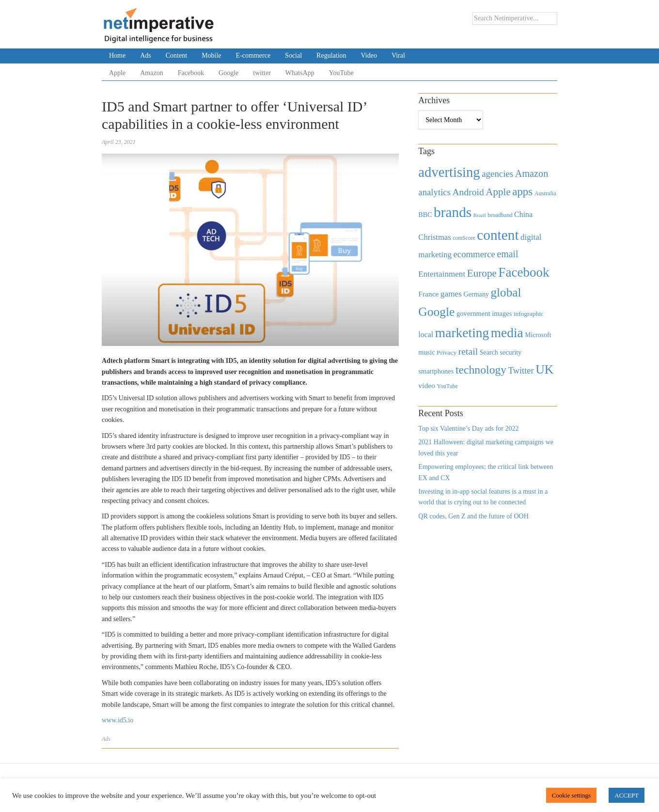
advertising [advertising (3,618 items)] (449, 172)
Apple (117, 73)
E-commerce (253, 55)
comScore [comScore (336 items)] (464, 238)
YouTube (341, 73)
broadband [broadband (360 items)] (500, 215)
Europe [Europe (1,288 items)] (482, 273)
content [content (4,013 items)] (498, 235)
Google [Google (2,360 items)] (436, 312)
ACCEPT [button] (627, 795)
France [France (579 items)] (428, 294)
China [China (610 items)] (523, 214)
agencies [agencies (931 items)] (497, 174)
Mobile (211, 55)
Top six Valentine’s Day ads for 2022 (468, 429)
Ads (146, 55)
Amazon (151, 73)
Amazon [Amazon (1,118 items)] (532, 173)
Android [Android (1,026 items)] (468, 192)
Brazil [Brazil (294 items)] (480, 215)
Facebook (191, 73)
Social (293, 55)
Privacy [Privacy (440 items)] (447, 352)
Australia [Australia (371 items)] (545, 193)
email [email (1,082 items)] (507, 254)
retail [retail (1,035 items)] (468, 351)
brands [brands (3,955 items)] (453, 212)
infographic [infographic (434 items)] (529, 314)
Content (176, 55)
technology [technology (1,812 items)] (481, 370)
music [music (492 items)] (426, 352)
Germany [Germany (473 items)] (476, 294)
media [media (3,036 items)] (507, 333)
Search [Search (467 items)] (489, 352)
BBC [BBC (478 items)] (425, 215)
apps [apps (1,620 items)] (522, 192)
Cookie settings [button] (572, 795)
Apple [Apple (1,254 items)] (498, 192)
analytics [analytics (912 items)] (434, 192)
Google (228, 73)
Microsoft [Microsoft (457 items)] (538, 335)
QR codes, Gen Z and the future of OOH (473, 516)
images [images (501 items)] (502, 313)
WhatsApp (300, 73)
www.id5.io (118, 720)
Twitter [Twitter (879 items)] (521, 371)
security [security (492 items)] (510, 352)
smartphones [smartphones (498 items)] (436, 371)
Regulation (331, 55)
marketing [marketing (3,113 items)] (462, 333)
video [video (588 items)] (427, 385)
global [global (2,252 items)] (506, 292)
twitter (262, 73)
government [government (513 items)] (473, 313)
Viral (398, 55)
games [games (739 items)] (451, 294)
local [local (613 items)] (426, 335)
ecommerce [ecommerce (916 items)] (474, 254)
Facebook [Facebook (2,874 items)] (524, 272)
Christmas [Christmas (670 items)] (434, 237)
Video (369, 55)
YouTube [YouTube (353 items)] (448, 386)
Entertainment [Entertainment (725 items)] (442, 274)
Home (117, 55)
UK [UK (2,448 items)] (544, 369)
